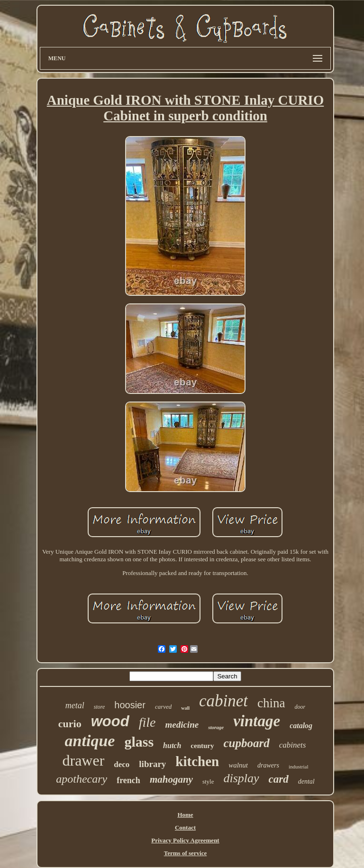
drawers (268, 765)
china (271, 703)
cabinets (293, 745)
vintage (257, 721)
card (279, 779)
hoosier (130, 705)
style (208, 781)
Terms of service (186, 853)
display (241, 778)
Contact (185, 827)
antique (90, 741)
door (300, 707)
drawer (83, 760)
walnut (238, 765)
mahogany (171, 779)
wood (110, 721)
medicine (182, 725)
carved (163, 707)
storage (216, 727)
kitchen (197, 761)
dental (306, 781)
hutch (172, 745)
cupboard (247, 743)
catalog (301, 726)
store (100, 707)
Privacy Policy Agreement (185, 840)
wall (185, 708)
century (202, 746)
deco (122, 764)
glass (139, 742)
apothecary (82, 779)
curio (70, 724)
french (128, 780)
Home (185, 815)
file (147, 722)
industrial (299, 767)
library (152, 764)
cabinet (223, 701)
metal (75, 705)
